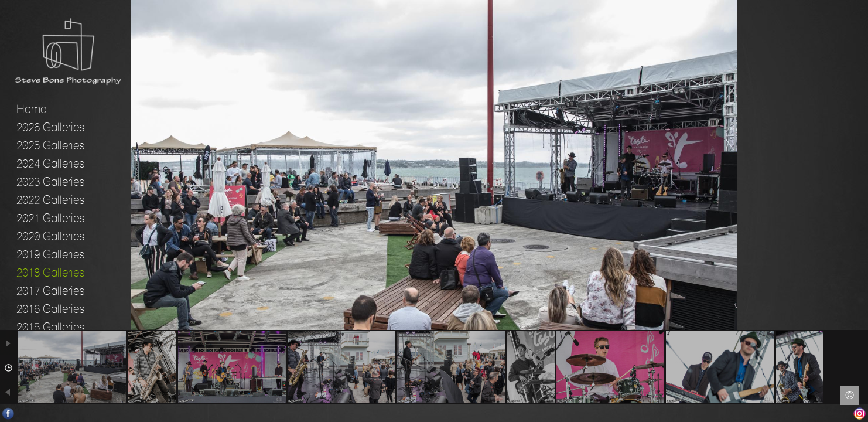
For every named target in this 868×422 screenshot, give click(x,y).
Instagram (860, 414)
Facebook (8, 414)
